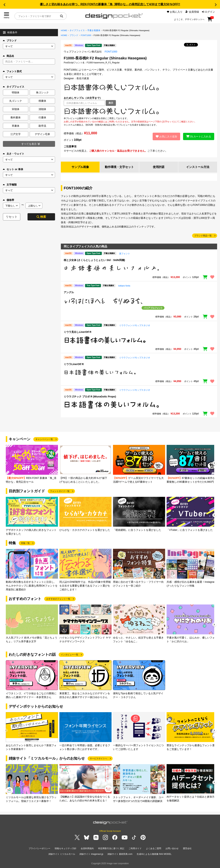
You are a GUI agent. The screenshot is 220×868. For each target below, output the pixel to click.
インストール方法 (198, 167)
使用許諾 (159, 167)
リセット (12, 217)
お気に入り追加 (166, 136)
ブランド (10, 41)
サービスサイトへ (99, 759)
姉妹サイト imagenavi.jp (91, 854)
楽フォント (125, 254)
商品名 (9, 56)
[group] (32, 464)
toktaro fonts (124, 286)
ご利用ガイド (135, 848)
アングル (69, 292)
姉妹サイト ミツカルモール (62, 854)
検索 (41, 217)
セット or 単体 (13, 169)
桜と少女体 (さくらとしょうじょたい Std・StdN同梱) (94, 260)
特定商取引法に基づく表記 (111, 848)
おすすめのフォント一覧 (58, 599)
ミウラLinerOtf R (74, 364)
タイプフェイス (77, 30)
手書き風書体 (94, 30)
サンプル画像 (80, 167)
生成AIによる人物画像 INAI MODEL (154, 854)
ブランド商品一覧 (203, 236)
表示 (111, 103)
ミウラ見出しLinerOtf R (77, 332)
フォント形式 (12, 71)
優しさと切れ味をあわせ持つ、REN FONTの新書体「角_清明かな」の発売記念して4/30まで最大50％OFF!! (110, 4)
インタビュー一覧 (70, 655)
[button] (4, 5)
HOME (64, 30)
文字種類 (10, 185)
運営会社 (187, 848)
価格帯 (9, 200)
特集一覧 (25, 543)
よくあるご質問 (154, 848)
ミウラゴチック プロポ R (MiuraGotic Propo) (90, 397)
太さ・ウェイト (14, 154)
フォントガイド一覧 (60, 491)
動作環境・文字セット (119, 167)
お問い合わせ (172, 848)
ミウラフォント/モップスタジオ (135, 325)
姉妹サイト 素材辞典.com (120, 854)
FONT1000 (86, 35)
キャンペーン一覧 (44, 439)
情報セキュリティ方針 (66, 848)
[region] (139, 111)
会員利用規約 (87, 848)
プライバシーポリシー (39, 848)
